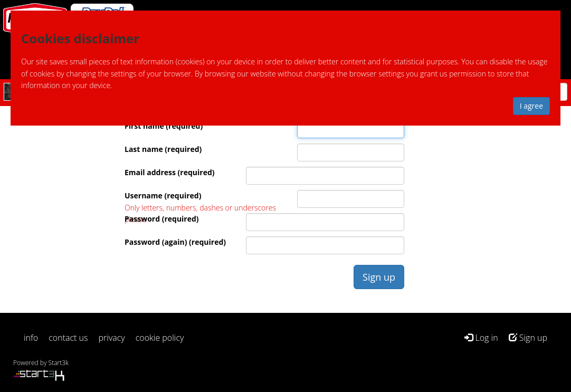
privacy (112, 338)
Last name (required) (163, 149)
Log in (481, 338)
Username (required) (163, 195)
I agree (531, 106)
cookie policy (160, 338)
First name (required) (164, 126)
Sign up (528, 338)
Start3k (59, 363)
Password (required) (162, 219)
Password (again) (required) (175, 242)
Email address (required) (170, 172)
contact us (68, 338)
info (31, 338)
